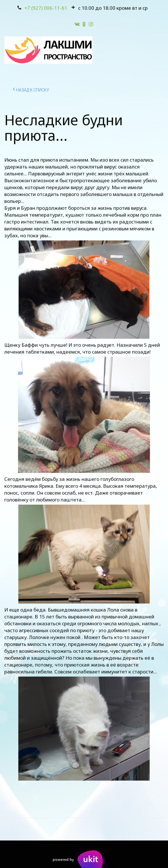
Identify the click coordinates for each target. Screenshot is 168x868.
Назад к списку (31, 89)
